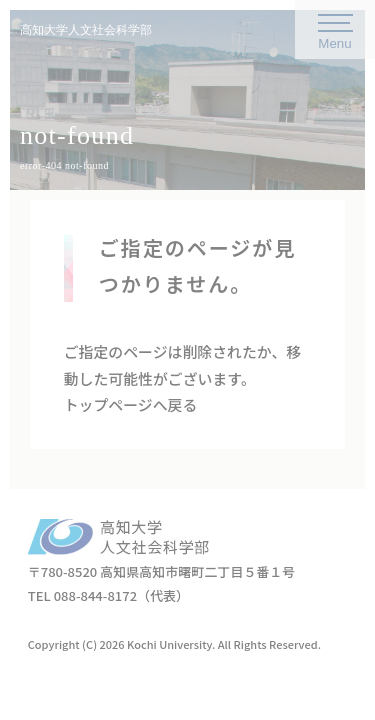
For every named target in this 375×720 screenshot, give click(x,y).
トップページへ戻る (131, 404)
